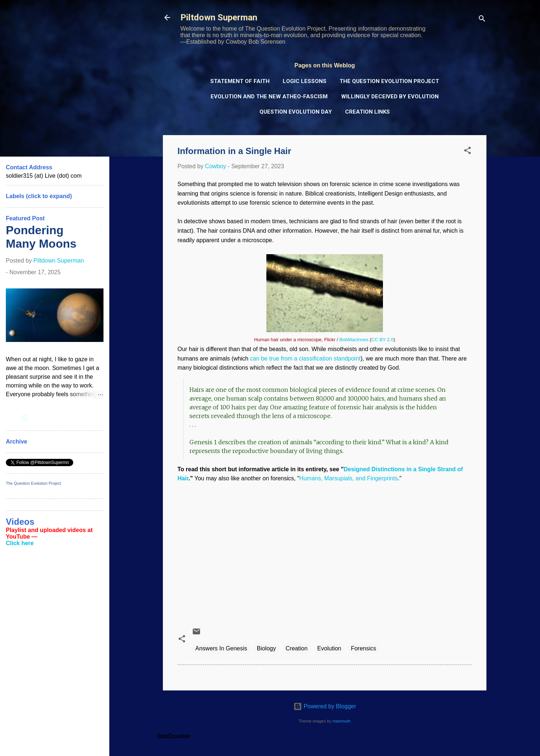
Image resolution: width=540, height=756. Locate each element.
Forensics (363, 648)
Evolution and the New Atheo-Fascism (269, 97)
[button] (467, 152)
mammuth (341, 721)
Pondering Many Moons (41, 237)
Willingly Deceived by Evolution (390, 97)
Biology (266, 648)
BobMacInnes (354, 340)
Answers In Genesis (221, 648)
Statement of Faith (240, 81)
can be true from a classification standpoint (305, 359)
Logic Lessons (305, 81)
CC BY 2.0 (382, 340)
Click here (20, 543)
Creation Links (367, 112)
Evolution (329, 648)
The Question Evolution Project (389, 81)
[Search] (482, 20)
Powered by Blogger (325, 706)
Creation (297, 648)
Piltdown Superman (219, 17)
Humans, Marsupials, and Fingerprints (348, 478)
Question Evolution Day (296, 112)
